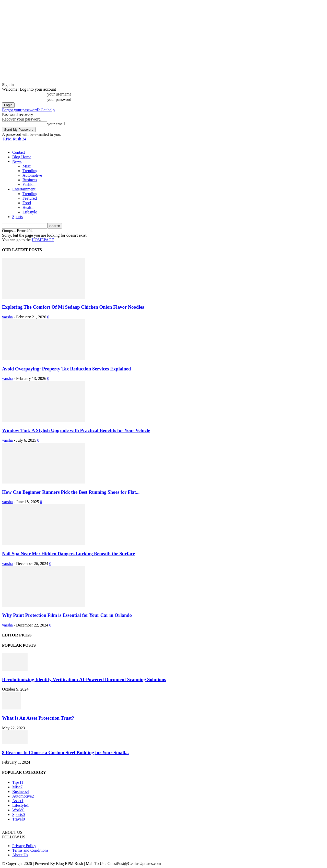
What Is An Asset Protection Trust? (38, 718)
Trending (30, 171)
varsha (7, 317)
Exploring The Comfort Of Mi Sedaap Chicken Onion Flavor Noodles (73, 307)
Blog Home (22, 157)
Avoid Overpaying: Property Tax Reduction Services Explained (66, 369)
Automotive (32, 175)
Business (30, 180)
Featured (30, 198)
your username (59, 94)
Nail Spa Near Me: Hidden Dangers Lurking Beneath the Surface (69, 554)
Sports (17, 217)
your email (56, 124)
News (17, 161)
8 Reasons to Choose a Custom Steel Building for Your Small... (65, 752)
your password (59, 99)
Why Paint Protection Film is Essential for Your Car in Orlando (67, 615)
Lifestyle (30, 212)
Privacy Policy (24, 846)
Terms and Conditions (30, 850)
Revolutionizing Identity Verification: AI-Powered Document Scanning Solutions (84, 679)
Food (27, 203)
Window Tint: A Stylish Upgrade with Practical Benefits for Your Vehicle (76, 430)
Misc (27, 166)
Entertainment (24, 189)
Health (28, 207)
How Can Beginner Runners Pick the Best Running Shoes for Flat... (71, 492)
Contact (19, 152)
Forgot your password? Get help (28, 110)
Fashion (29, 184)
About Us (20, 855)
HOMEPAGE (43, 240)
